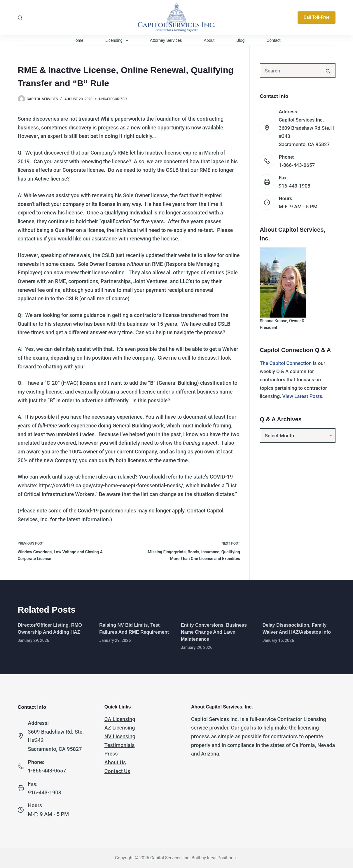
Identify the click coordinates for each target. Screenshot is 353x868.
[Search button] (328, 71)
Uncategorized (113, 99)
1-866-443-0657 (297, 165)
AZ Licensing (120, 728)
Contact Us (117, 771)
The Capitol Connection (286, 363)
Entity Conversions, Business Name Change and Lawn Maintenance (214, 632)
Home (78, 40)
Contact (273, 40)
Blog (240, 40)
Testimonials (120, 745)
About (209, 40)
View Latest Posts (302, 396)
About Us (115, 762)
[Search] (20, 18)
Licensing (118, 41)
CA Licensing (120, 719)
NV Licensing (120, 736)
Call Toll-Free (316, 17)
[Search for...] (290, 71)
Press (111, 754)
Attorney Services (166, 40)
